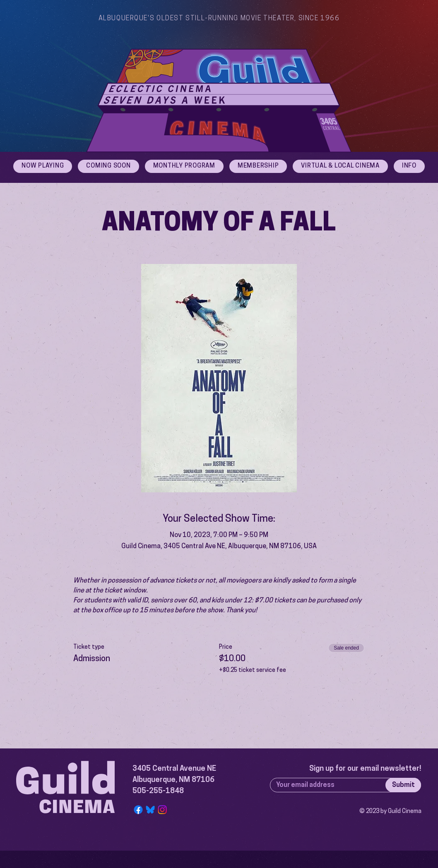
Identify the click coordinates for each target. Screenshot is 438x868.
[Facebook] (138, 810)
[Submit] (403, 785)
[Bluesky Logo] (150, 810)
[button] (409, 166)
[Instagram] (162, 810)
